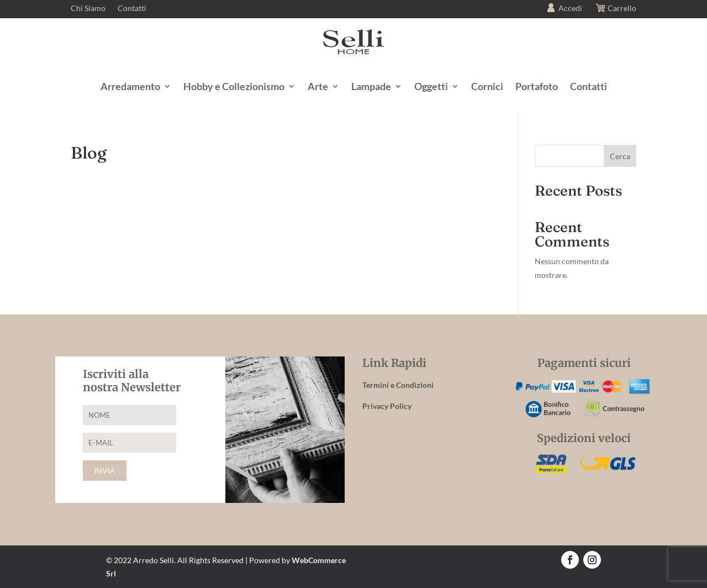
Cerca (620, 156)
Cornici (487, 86)
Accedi (563, 9)
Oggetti (431, 86)
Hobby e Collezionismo (234, 86)
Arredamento (130, 86)
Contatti (132, 9)
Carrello (615, 9)
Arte (318, 86)
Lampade (371, 86)
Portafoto (537, 86)
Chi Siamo (88, 9)
